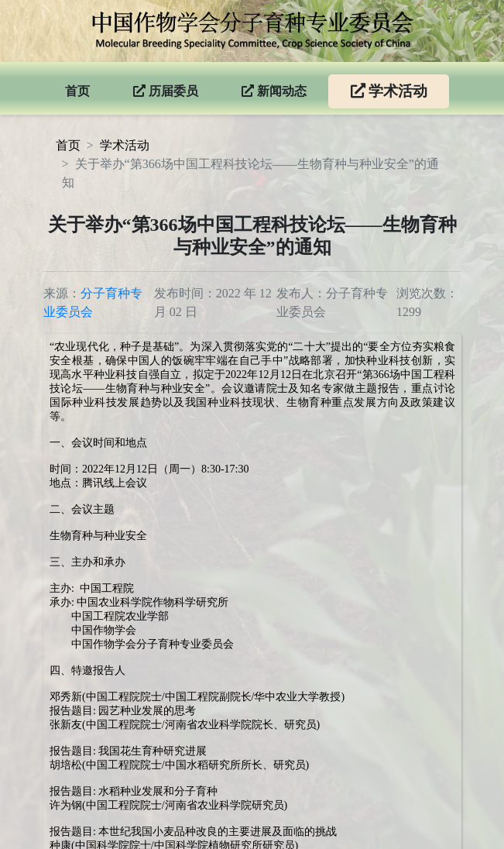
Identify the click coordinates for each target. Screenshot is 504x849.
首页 (68, 145)
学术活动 (125, 145)
